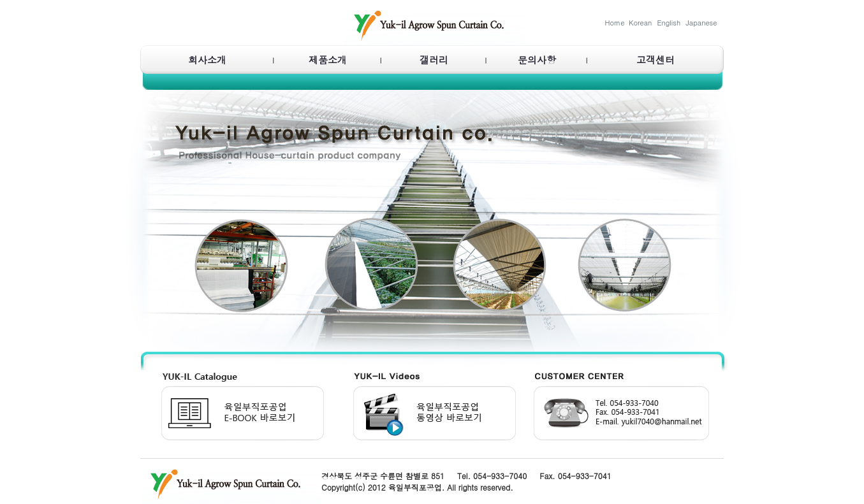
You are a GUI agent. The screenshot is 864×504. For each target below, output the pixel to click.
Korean (640, 23)
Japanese (701, 23)
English (669, 23)
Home (615, 23)
